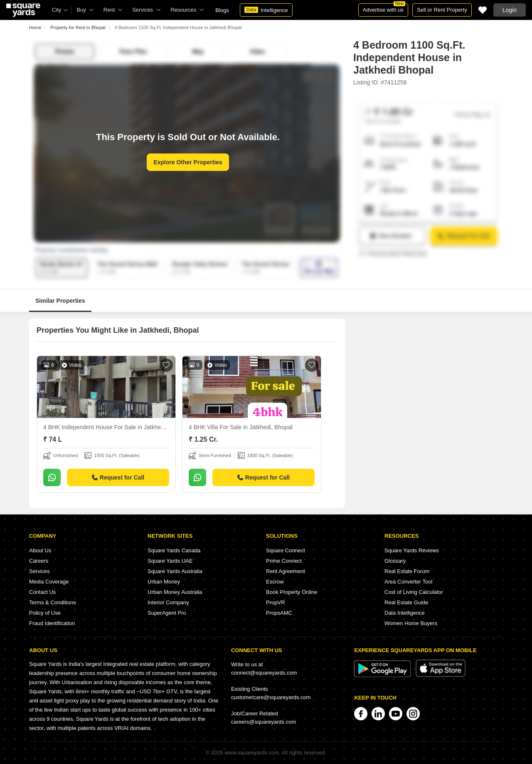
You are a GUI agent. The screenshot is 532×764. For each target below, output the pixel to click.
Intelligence (266, 10)
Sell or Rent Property (442, 10)
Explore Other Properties (188, 162)
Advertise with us (384, 8)
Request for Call (118, 477)
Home (35, 27)
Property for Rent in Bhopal (78, 27)
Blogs (222, 10)
